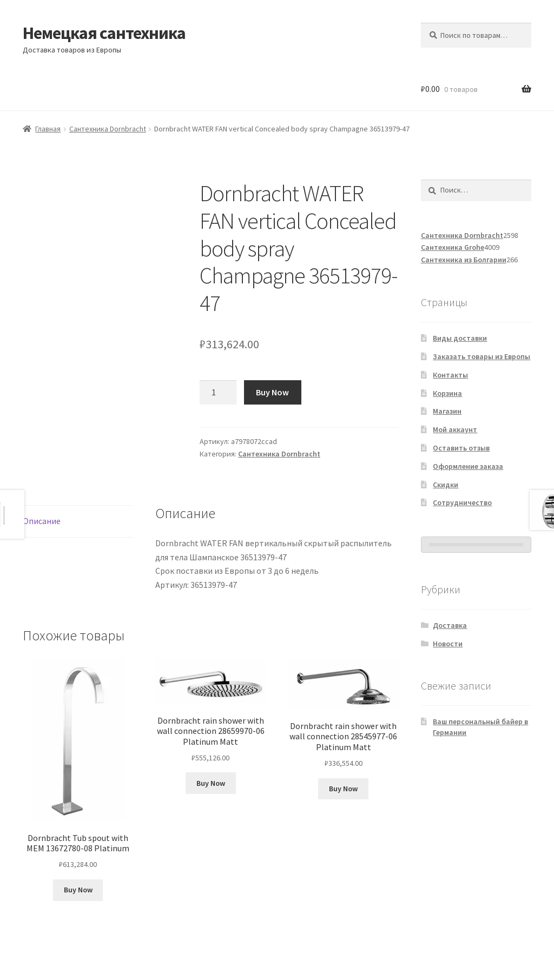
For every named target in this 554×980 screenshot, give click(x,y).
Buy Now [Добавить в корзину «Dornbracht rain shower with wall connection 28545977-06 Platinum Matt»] (343, 789)
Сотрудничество (462, 502)
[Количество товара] (218, 393)
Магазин (447, 411)
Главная (48, 129)
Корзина (447, 393)
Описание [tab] (42, 521)
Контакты (450, 375)
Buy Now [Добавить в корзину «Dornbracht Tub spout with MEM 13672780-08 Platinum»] (78, 890)
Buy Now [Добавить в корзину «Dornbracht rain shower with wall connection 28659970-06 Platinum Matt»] (211, 783)
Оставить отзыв (461, 448)
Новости (448, 644)
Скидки (446, 485)
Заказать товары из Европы (482, 356)
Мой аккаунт (455, 429)
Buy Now (272, 392)
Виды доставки (460, 338)
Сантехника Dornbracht (108, 129)
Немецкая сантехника (104, 33)
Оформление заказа (468, 466)
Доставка (450, 625)
